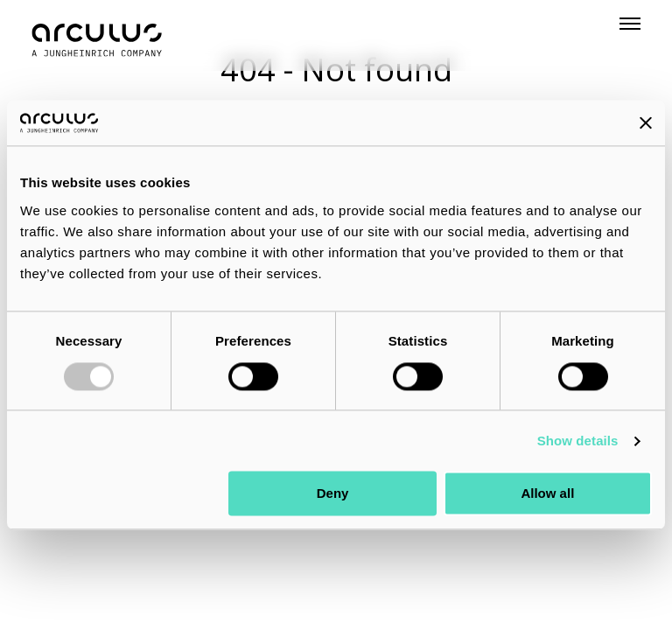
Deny (333, 494)
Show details (578, 441)
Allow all (547, 494)
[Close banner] (646, 123)
